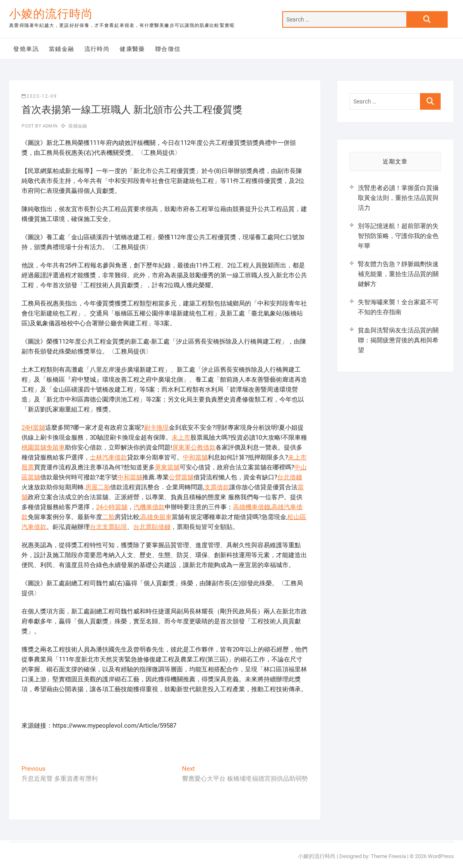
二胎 (108, 517)
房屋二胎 (98, 487)
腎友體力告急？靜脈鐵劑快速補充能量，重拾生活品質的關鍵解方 (398, 274)
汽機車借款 (149, 507)
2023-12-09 (39, 96)
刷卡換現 (156, 428)
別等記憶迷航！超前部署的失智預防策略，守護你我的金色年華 (398, 236)
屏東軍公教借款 (194, 447)
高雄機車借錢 (252, 507)
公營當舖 (181, 477)
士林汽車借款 (108, 457)
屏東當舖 (167, 467)
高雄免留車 (156, 517)
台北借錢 (290, 477)
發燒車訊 (26, 49)
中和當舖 (195, 457)
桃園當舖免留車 (43, 447)
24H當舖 (33, 428)
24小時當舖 (112, 507)
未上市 (181, 438)
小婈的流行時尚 (51, 14)
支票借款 (217, 487)
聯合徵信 (168, 49)
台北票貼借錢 (152, 527)
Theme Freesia (388, 856)
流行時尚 (97, 49)
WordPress (441, 856)
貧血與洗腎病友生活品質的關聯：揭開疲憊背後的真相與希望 (398, 340)
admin (49, 126)
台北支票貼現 (108, 527)
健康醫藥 (132, 49)
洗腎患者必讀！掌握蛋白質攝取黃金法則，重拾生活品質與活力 (398, 198)
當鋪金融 (62, 49)
